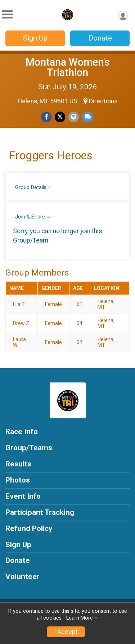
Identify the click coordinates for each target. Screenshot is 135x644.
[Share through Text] (88, 117)
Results (18, 464)
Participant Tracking (40, 512)
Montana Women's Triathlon (68, 67)
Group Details (31, 187)
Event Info (23, 496)
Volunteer (22, 577)
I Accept (66, 632)
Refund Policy (29, 528)
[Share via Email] (74, 117)
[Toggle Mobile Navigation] (7, 15)
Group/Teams (29, 448)
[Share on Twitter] (60, 117)
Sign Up (35, 38)
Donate (100, 38)
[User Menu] (123, 16)
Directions (103, 101)
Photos (18, 480)
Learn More (80, 618)
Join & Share (30, 217)
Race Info (22, 432)
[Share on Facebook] (46, 117)
